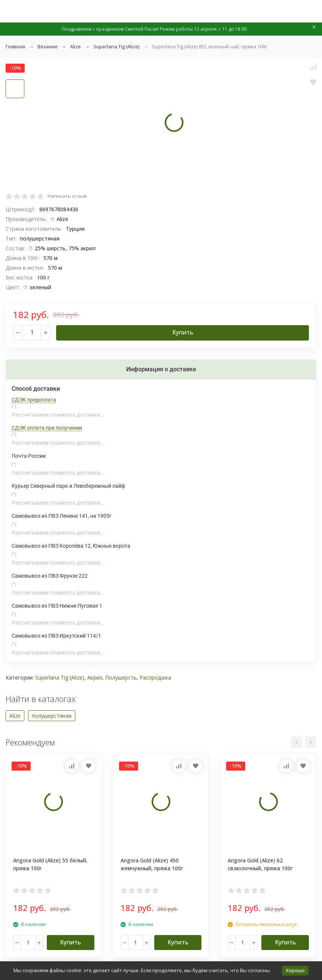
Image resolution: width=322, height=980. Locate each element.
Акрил (95, 677)
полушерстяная (52, 716)
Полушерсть (121, 677)
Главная (15, 46)
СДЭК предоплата (34, 400)
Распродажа (155, 677)
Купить (183, 332)
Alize (75, 46)
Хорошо (295, 970)
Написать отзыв (67, 196)
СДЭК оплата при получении (47, 428)
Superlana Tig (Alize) (116, 46)
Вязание (48, 46)
